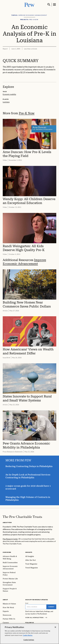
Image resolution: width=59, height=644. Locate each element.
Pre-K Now (27, 113)
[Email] (36, 607)
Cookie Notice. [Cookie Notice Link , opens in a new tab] (28, 636)
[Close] (55, 628)
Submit (51, 607)
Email (27, 603)
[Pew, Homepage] (29, 5)
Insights (29, 552)
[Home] (22, 517)
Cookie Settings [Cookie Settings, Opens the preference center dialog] (29, 641)
